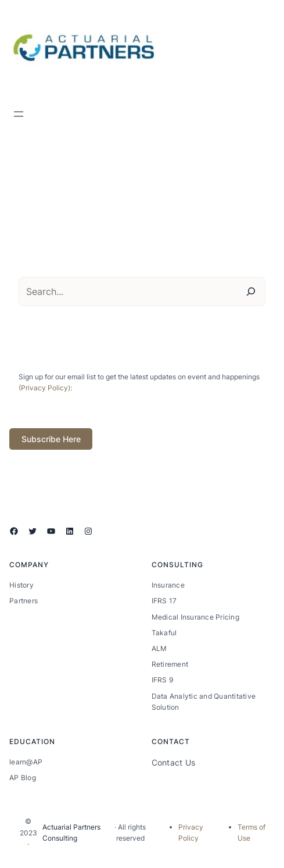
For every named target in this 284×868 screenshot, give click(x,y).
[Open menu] (19, 114)
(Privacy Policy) (44, 388)
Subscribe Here (51, 439)
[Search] (251, 291)
